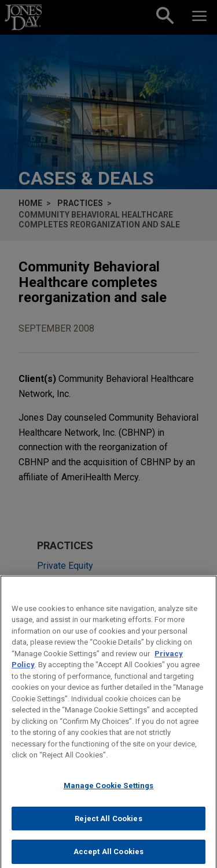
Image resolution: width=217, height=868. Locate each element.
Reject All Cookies (108, 825)
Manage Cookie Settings (109, 792)
